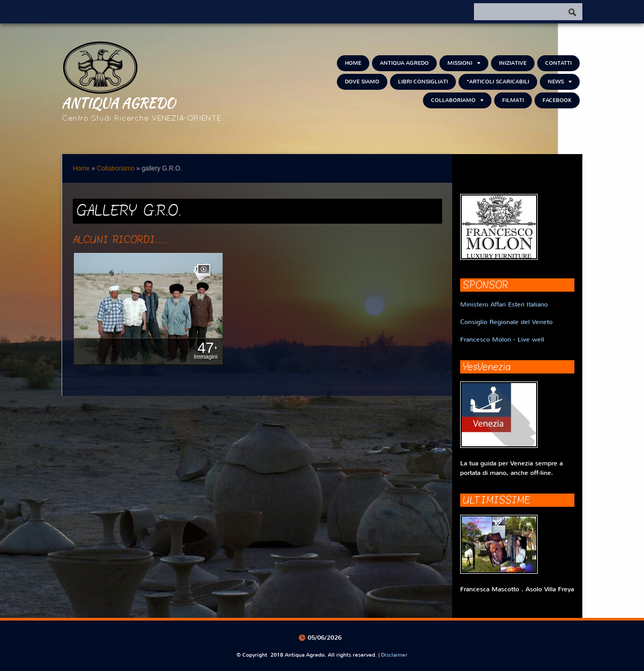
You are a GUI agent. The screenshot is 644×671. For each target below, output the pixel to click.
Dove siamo (362, 82)
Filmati (513, 100)
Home (353, 63)
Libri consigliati (423, 82)
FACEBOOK (557, 100)
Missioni (464, 63)
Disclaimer (394, 655)
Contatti (558, 63)
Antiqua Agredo (118, 103)
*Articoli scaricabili (498, 82)
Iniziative (513, 63)
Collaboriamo (457, 100)
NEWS (560, 82)
